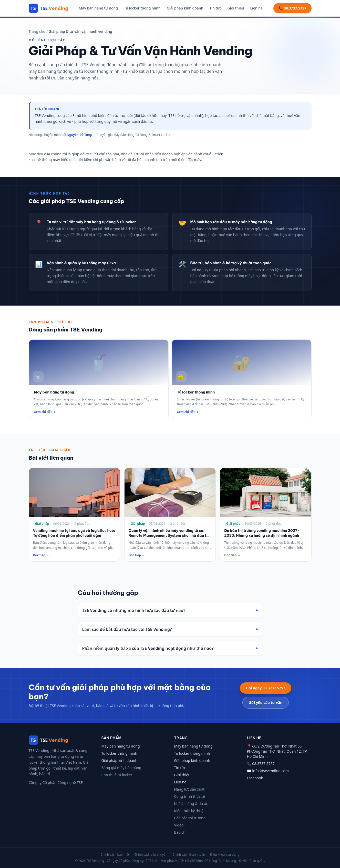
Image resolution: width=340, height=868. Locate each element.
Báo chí (180, 832)
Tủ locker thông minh (142, 8)
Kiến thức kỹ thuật (190, 811)
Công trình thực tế (190, 796)
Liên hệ (257, 8)
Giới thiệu (236, 8)
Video (179, 825)
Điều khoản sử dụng (225, 855)
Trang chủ (37, 31)
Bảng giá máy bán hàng (121, 768)
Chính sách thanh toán (189, 855)
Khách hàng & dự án (191, 804)
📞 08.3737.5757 (292, 8)
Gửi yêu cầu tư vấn (266, 703)
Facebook (255, 778)
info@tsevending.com (270, 771)
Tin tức (215, 8)
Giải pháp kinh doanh (185, 8)
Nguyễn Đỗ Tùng (79, 135)
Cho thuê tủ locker (117, 775)
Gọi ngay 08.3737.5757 (266, 688)
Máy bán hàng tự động (98, 8)
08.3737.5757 (263, 764)
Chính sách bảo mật (115, 855)
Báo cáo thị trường (190, 818)
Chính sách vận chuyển (151, 855)
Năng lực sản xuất (189, 789)
